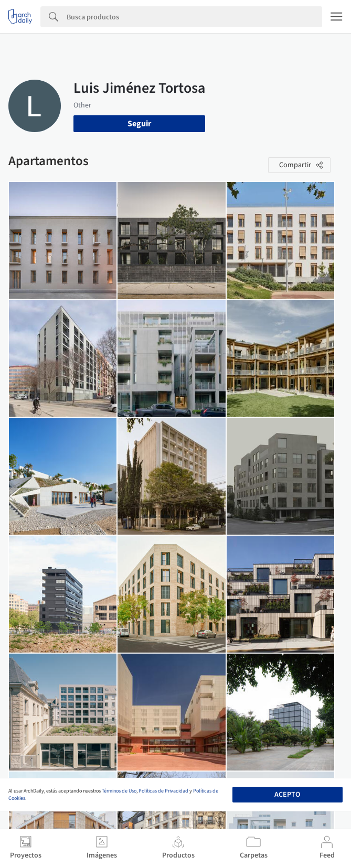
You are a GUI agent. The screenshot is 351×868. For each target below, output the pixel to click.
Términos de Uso (119, 791)
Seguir (139, 124)
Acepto (287, 795)
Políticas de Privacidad (163, 791)
